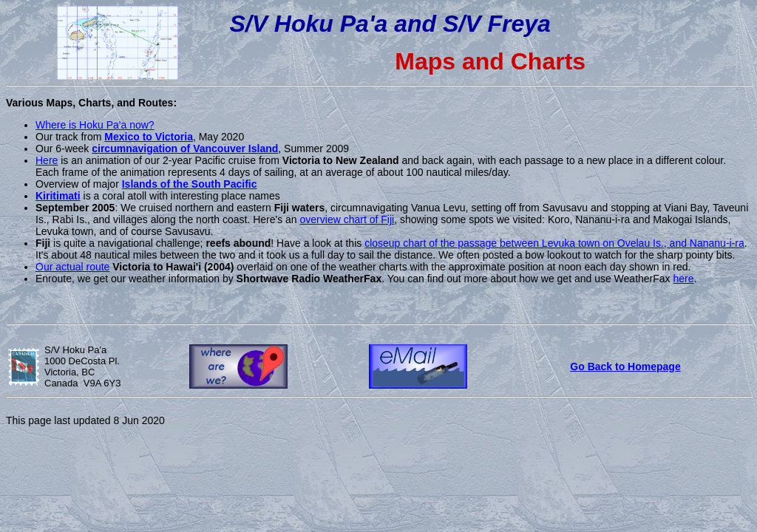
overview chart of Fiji (347, 219)
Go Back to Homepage (625, 366)
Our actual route (72, 267)
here (684, 279)
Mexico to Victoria (149, 137)
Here (47, 160)
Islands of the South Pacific (190, 184)
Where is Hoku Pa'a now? (95, 125)
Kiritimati (58, 196)
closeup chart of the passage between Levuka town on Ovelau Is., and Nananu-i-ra (554, 243)
